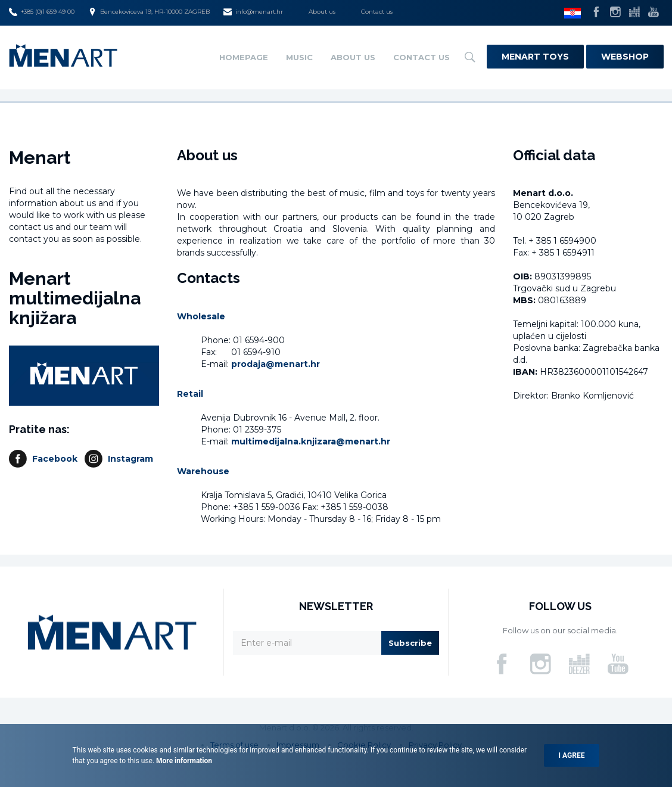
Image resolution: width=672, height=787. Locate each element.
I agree (572, 755)
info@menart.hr (253, 12)
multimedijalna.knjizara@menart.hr (311, 441)
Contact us (377, 12)
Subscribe (410, 643)
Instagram (130, 459)
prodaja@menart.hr (276, 364)
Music (299, 57)
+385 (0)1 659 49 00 (42, 12)
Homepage (244, 57)
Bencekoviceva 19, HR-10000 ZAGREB (149, 12)
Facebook (55, 459)
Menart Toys (535, 57)
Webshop (625, 57)
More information (183, 761)
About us (322, 12)
